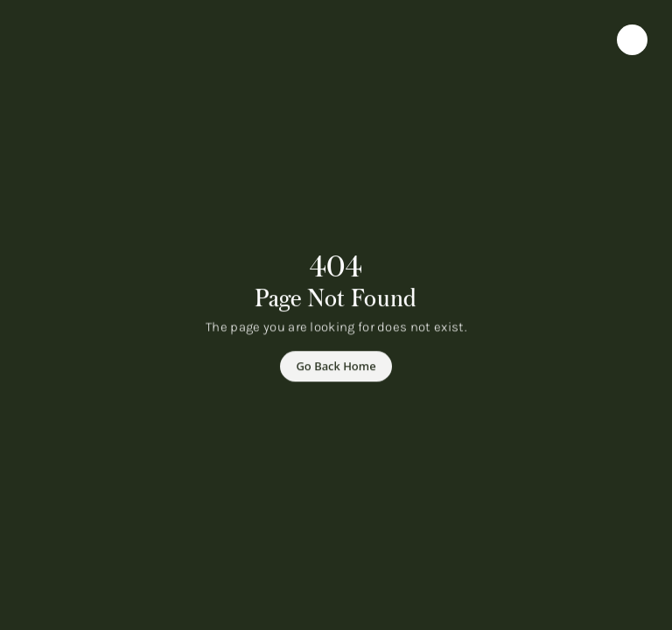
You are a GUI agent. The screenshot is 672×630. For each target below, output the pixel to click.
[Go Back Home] (336, 367)
